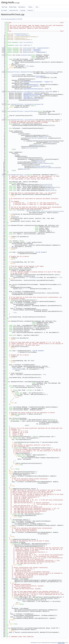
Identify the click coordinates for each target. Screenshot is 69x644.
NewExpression (28, 52)
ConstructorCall (28, 48)
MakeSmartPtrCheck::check (20, 175)
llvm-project (4, 10)
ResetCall (26, 51)
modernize (30, 10)
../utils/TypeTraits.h (22, 35)
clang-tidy (23, 10)
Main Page (4, 7)
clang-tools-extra (14, 10)
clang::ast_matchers (26, 42)
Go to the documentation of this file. (12, 19)
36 (4, 72)
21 (4, 51)
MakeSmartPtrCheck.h (21, 34)
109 (4, 175)
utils (37, 78)
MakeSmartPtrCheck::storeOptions (22, 92)
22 (4, 52)
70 (4, 120)
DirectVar (26, 49)
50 (4, 92)
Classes (31, 7)
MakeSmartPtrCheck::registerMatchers (23, 120)
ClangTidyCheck (17, 75)
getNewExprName (26, 55)
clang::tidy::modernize (22, 45)
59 (4, 104)
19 (4, 48)
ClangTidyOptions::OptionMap (43, 92)
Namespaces (22, 7)
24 (4, 55)
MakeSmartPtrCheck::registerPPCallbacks (24, 111)
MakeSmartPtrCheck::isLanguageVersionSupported (27, 104)
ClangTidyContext (50, 72)
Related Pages (13, 7)
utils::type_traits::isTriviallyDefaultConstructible (45, 211)
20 (4, 49)
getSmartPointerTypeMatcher (36, 138)
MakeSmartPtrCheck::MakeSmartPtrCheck (20, 72)
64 (4, 111)
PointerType (51, 142)
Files (38, 7)
